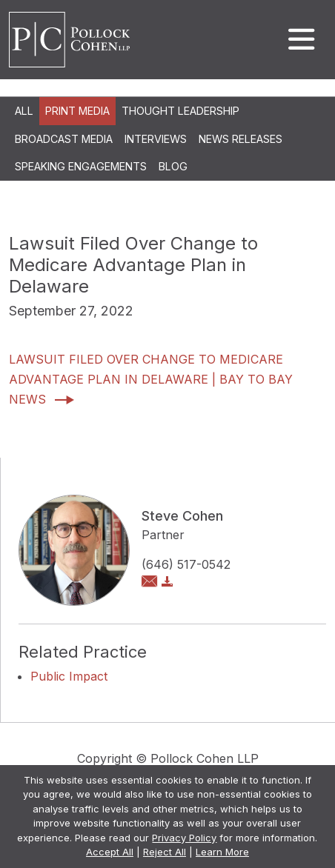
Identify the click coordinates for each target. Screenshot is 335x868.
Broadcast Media (64, 139)
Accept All (110, 852)
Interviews (156, 139)
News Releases (241, 139)
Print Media (77, 111)
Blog (173, 166)
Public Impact (69, 676)
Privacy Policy (184, 838)
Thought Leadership (180, 111)
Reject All (165, 852)
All (24, 111)
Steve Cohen (182, 516)
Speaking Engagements (81, 166)
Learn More (222, 852)
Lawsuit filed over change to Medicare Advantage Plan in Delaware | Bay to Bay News (151, 379)
